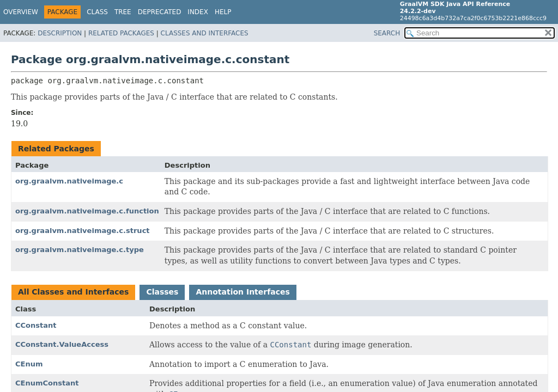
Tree (123, 12)
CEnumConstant (47, 383)
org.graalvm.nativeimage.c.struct (83, 231)
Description (60, 33)
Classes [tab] (162, 292)
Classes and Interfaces (205, 33)
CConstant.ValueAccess (62, 344)
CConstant (36, 325)
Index (198, 12)
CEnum (29, 364)
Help (223, 12)
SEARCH (387, 33)
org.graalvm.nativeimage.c (69, 181)
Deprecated (160, 12)
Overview (21, 12)
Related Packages (121, 33)
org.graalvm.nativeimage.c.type (80, 250)
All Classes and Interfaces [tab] (73, 292)
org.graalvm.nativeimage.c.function (87, 211)
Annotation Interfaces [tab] (242, 292)
